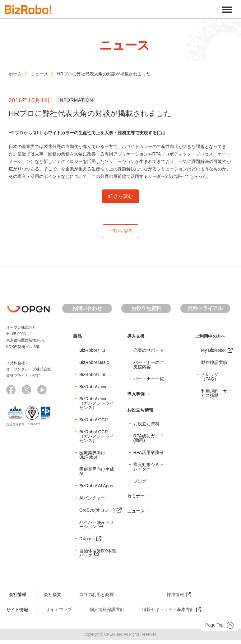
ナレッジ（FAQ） (210, 377)
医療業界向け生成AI (97, 471)
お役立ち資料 (146, 308)
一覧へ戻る (121, 231)
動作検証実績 (214, 362)
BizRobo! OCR (94, 420)
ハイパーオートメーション (97, 524)
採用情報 (175, 594)
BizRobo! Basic (94, 362)
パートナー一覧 (149, 379)
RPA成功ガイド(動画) (149, 438)
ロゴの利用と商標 (96, 594)
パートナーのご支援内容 (149, 365)
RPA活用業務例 (149, 453)
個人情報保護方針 (107, 610)
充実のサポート (149, 350)
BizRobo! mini (93, 387)
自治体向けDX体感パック (97, 553)
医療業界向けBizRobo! (92, 455)
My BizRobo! (213, 350)
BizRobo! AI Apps (96, 486)
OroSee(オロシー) (97, 510)
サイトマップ (59, 610)
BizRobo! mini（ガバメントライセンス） (97, 403)
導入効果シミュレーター (149, 467)
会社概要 (53, 594)
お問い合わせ (87, 308)
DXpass (87, 539)
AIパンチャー (92, 498)
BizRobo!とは (93, 350)
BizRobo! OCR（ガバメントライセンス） (97, 436)
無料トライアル (205, 308)
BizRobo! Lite (92, 374)
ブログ (140, 481)
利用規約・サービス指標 (216, 393)
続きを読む (121, 196)
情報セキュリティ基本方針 (168, 610)
